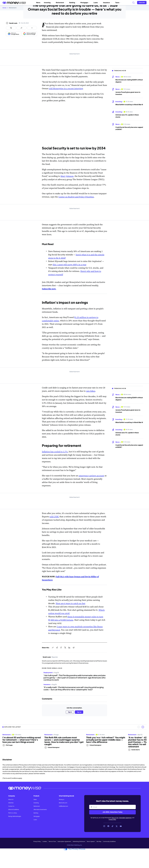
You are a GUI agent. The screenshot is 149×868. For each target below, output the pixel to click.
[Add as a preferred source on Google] (29, 34)
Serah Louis (13, 23)
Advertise (11, 803)
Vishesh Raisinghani (54, 747)
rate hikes (91, 391)
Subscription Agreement (125, 818)
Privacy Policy (112, 819)
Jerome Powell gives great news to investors (128, 93)
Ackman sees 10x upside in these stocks (127, 116)
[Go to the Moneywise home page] (14, 3)
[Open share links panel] (21, 28)
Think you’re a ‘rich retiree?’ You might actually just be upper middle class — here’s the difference (106, 740)
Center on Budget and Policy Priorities (76, 197)
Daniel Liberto (136, 750)
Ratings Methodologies (15, 816)
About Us (11, 800)
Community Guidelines (109, 841)
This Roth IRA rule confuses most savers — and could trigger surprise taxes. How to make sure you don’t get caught (64, 741)
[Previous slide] (139, 727)
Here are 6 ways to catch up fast (71, 603)
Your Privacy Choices (74, 849)
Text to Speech (91, 841)
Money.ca (62, 800)
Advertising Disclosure (79, 841)
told (54, 517)
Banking (73, 2)
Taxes (118, 2)
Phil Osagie (9, 745)
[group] (74, 741)
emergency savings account (91, 476)
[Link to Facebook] (108, 826)
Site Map (99, 841)
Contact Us (11, 806)
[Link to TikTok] (112, 826)
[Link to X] (117, 826)
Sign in (70, 712)
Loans (96, 2)
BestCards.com (63, 803)
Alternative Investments (40, 810)
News (38, 2)
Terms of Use (115, 818)
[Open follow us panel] (32, 28)
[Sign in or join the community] (142, 3)
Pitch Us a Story (13, 813)
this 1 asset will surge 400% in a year (69, 265)
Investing (48, 2)
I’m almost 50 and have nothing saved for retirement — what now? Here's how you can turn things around (22, 740)
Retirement (61, 2)
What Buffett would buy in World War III (129, 104)
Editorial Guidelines (14, 810)
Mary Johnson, (67, 176)
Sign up (79, 712)
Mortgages (85, 2)
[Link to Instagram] (104, 826)
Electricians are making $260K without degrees (129, 81)
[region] (74, 741)
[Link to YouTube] (121, 826)
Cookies (45, 841)
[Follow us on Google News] (13, 34)
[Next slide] (143, 727)
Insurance (107, 2)
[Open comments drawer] (11, 28)
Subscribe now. (49, 289)
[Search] (133, 3)
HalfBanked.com (63, 806)
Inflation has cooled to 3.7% (55, 452)
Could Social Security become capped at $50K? (129, 128)
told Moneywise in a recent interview (66, 88)
